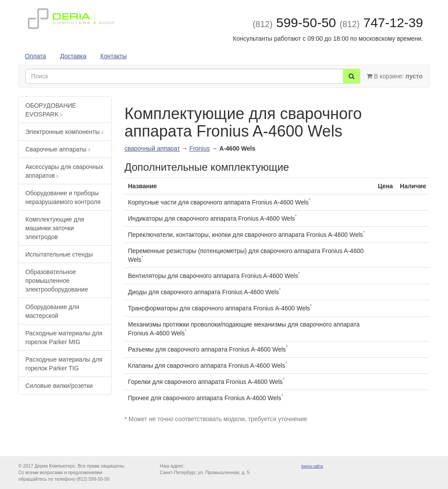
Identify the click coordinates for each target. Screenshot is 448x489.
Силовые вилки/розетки (59, 386)
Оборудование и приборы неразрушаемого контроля (63, 197)
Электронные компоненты (64, 132)
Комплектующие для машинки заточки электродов (55, 228)
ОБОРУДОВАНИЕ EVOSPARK (51, 110)
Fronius (200, 148)
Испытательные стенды (59, 254)
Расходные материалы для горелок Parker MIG (64, 338)
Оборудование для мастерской (52, 311)
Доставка (73, 56)
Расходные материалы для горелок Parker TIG (64, 364)
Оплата (35, 56)
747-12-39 (381, 23)
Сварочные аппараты (58, 149)
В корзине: (395, 76)
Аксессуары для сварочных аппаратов (64, 171)
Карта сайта (312, 466)
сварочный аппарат (152, 148)
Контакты (113, 56)
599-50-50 (294, 23)
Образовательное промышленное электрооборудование (57, 281)
